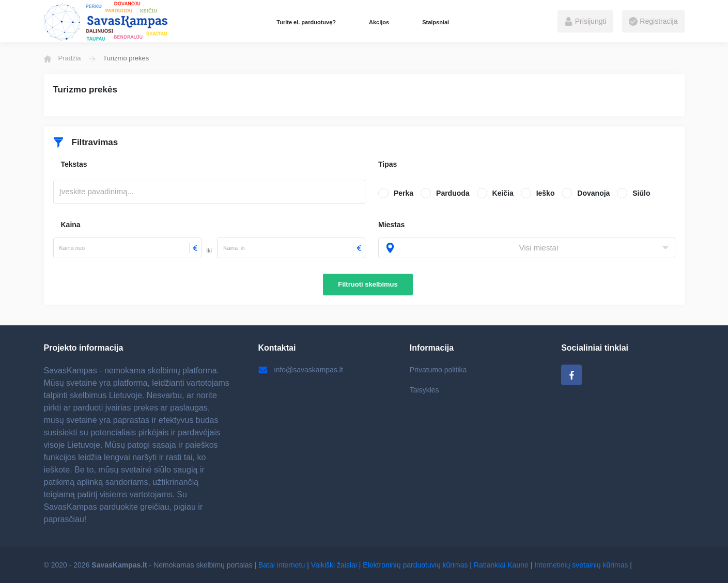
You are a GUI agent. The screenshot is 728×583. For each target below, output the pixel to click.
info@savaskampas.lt (301, 370)
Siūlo (641, 193)
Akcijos (379, 22)
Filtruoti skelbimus (368, 284)
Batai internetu (282, 565)
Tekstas (74, 164)
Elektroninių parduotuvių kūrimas (415, 565)
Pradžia (63, 58)
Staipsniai (436, 22)
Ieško (546, 193)
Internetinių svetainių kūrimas (581, 565)
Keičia (503, 193)
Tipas (388, 164)
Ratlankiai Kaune (501, 565)
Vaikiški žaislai (334, 565)
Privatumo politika (438, 370)
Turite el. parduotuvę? (306, 22)
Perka (404, 193)
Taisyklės (424, 390)
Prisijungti (585, 22)
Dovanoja (593, 193)
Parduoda (453, 193)
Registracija (653, 22)
